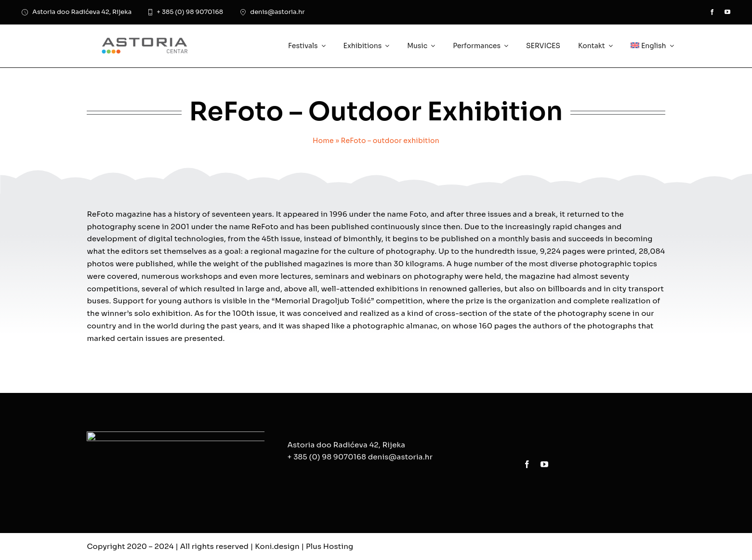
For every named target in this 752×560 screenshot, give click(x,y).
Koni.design (277, 546)
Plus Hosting (330, 546)
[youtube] (727, 12)
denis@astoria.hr (400, 461)
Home (323, 141)
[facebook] (712, 12)
